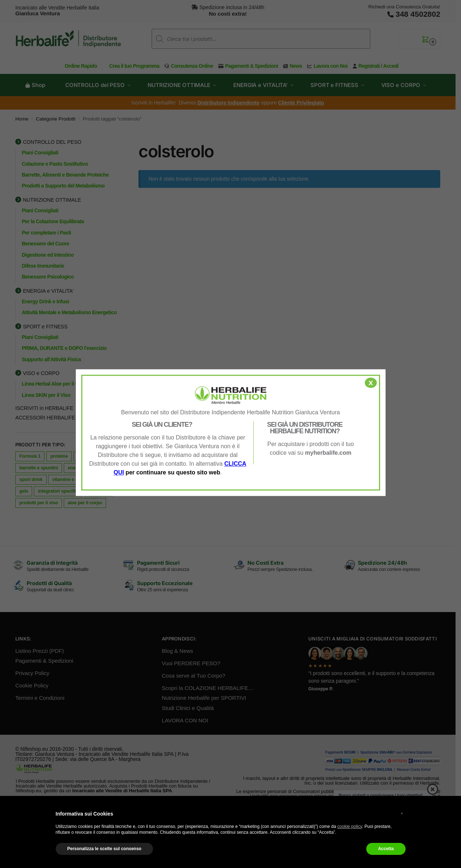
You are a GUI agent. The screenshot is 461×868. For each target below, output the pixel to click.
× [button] (402, 813)
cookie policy (350, 826)
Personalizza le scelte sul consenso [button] (104, 849)
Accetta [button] (386, 849)
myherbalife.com (328, 453)
